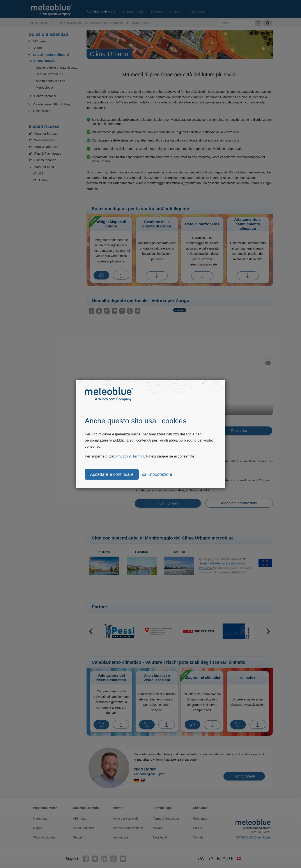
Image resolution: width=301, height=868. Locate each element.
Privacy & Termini (130, 456)
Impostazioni (157, 474)
